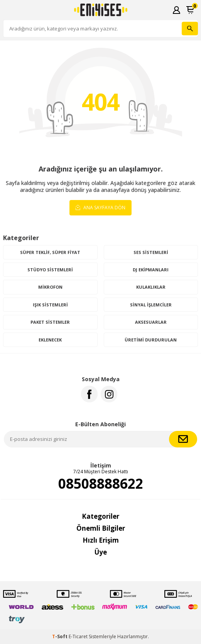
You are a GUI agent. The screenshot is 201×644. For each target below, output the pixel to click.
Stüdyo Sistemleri (50, 270)
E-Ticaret (78, 636)
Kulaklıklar (151, 287)
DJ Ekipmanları (151, 270)
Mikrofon (50, 287)
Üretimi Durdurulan (151, 340)
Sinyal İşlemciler (151, 305)
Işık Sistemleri (50, 305)
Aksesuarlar (151, 322)
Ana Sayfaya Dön (100, 207)
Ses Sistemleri (151, 252)
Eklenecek (50, 340)
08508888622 (101, 484)
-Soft (60, 636)
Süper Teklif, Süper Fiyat (50, 252)
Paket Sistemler (50, 322)
